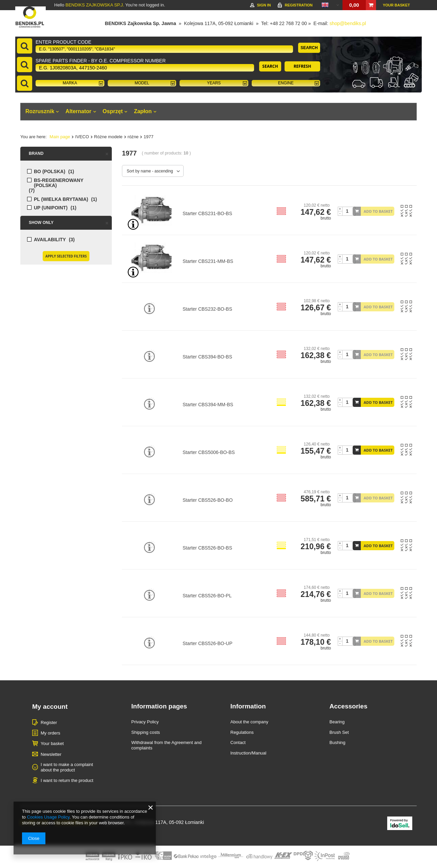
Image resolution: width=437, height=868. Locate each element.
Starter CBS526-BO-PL (207, 596)
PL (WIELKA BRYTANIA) (61, 199)
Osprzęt (113, 111)
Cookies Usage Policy (48, 817)
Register (49, 722)
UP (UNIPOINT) (51, 208)
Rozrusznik (40, 111)
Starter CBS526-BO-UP (207, 643)
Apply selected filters (66, 256)
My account (50, 707)
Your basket (396, 5)
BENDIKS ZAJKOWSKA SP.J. (95, 5)
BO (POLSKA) (50, 172)
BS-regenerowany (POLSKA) (59, 183)
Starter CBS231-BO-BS (207, 213)
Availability (50, 240)
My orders (50, 733)
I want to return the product (67, 780)
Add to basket (378, 211)
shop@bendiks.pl (348, 23)
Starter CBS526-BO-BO (208, 500)
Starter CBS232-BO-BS (207, 309)
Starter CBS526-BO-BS (207, 548)
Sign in (264, 5)
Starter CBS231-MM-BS (208, 261)
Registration (298, 5)
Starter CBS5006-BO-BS (209, 452)
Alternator (78, 111)
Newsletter (51, 754)
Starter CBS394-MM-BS (208, 405)
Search (309, 48)
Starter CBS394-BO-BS (207, 357)
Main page (60, 137)
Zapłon (143, 111)
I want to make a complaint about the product (67, 767)
